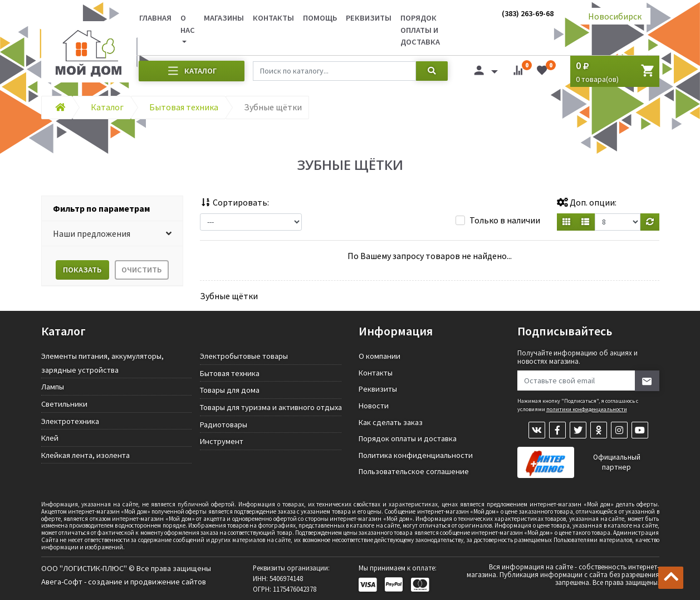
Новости (374, 406)
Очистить (141, 270)
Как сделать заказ (391, 422)
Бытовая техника (230, 373)
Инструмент (222, 441)
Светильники (64, 404)
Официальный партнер (617, 462)
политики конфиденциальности (587, 409)
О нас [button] (188, 24)
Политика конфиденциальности (416, 455)
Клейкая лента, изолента (85, 455)
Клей (50, 438)
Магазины (224, 18)
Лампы (53, 387)
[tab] (112, 209)
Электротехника (70, 421)
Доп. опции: (587, 202)
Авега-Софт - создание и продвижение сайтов (124, 582)
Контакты (273, 18)
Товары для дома (230, 390)
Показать (82, 270)
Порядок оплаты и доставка (420, 30)
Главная (155, 18)
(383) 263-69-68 (528, 13)
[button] (112, 234)
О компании (380, 356)
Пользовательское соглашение (414, 471)
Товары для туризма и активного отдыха (271, 407)
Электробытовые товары (244, 356)
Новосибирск (615, 16)
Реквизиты (369, 18)
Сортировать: (234, 202)
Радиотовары (224, 425)
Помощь (320, 18)
